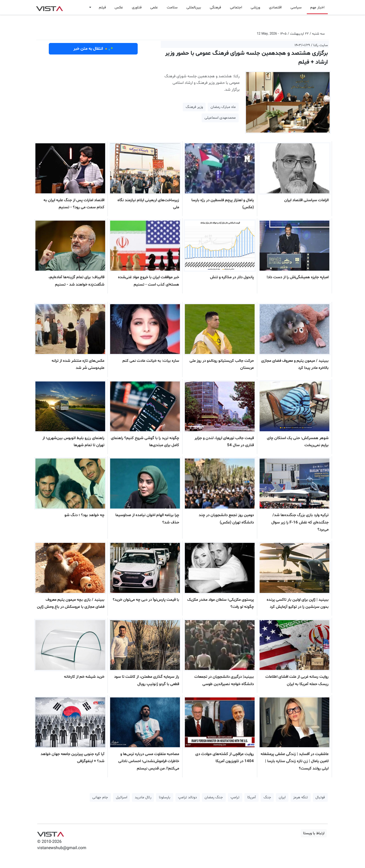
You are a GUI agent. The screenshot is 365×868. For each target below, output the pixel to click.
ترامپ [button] (235, 797)
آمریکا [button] (252, 797)
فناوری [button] (137, 7)
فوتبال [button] (320, 797)
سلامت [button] (172, 7)
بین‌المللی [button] (194, 7)
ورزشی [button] (255, 7)
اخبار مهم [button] (317, 7)
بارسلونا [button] (165, 797)
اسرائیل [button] (122, 797)
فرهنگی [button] (215, 7)
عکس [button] (119, 7)
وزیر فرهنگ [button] (194, 107)
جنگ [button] (267, 797)
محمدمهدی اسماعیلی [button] (220, 118)
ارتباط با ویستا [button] (314, 833)
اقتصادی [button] (275, 7)
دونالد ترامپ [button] (187, 797)
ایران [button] (282, 797)
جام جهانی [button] (100, 797)
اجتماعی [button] (236, 7)
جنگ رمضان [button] (214, 797)
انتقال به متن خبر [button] (93, 49)
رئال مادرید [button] (143, 797)
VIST (49, 7)
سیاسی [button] (296, 7)
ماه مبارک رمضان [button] (223, 107)
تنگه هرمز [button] (300, 797)
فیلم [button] (102, 7)
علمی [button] (154, 7)
